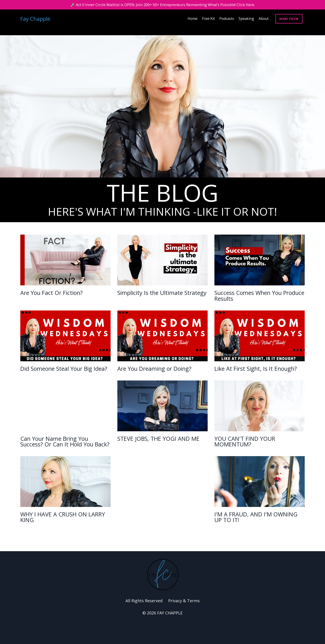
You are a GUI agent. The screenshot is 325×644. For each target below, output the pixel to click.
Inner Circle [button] (289, 19)
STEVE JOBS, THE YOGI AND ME (161, 453)
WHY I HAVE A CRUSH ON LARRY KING (60, 537)
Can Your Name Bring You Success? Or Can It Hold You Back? (65, 456)
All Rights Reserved (144, 622)
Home (191, 19)
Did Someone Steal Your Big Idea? (65, 375)
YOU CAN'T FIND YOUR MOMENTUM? (251, 453)
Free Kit (207, 19)
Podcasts (226, 19)
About (263, 19)
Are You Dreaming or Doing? (151, 375)
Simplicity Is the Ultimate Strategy (157, 297)
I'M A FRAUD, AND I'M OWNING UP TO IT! (249, 537)
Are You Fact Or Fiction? (58, 293)
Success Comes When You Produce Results (256, 297)
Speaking (246, 19)
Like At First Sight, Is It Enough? (250, 375)
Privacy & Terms (184, 622)
